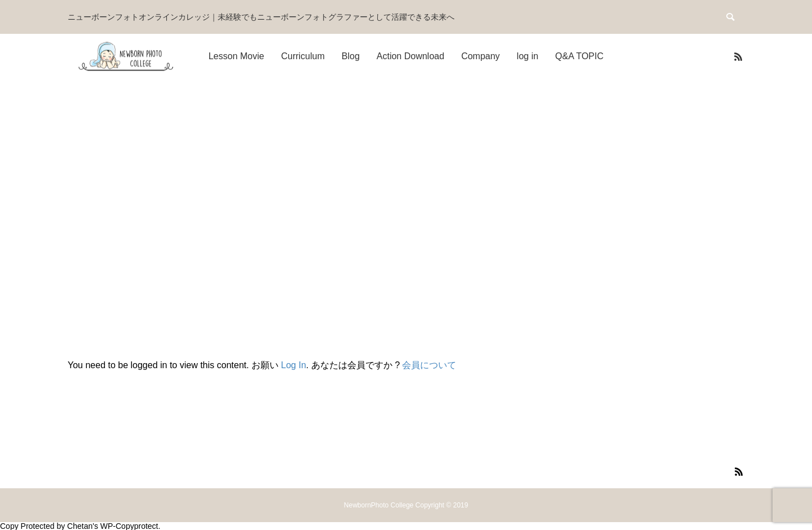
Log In (293, 365)
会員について (429, 365)
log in (527, 56)
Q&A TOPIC (580, 56)
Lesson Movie (237, 56)
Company (480, 56)
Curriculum (303, 56)
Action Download (411, 56)
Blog (351, 56)
